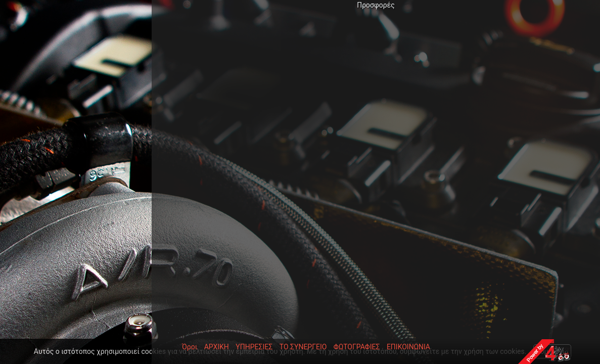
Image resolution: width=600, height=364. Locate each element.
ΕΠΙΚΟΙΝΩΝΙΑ (408, 347)
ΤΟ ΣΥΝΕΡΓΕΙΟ (303, 347)
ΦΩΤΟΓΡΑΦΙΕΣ (357, 347)
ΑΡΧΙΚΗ (217, 347)
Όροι (190, 347)
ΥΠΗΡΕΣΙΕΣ (254, 347)
